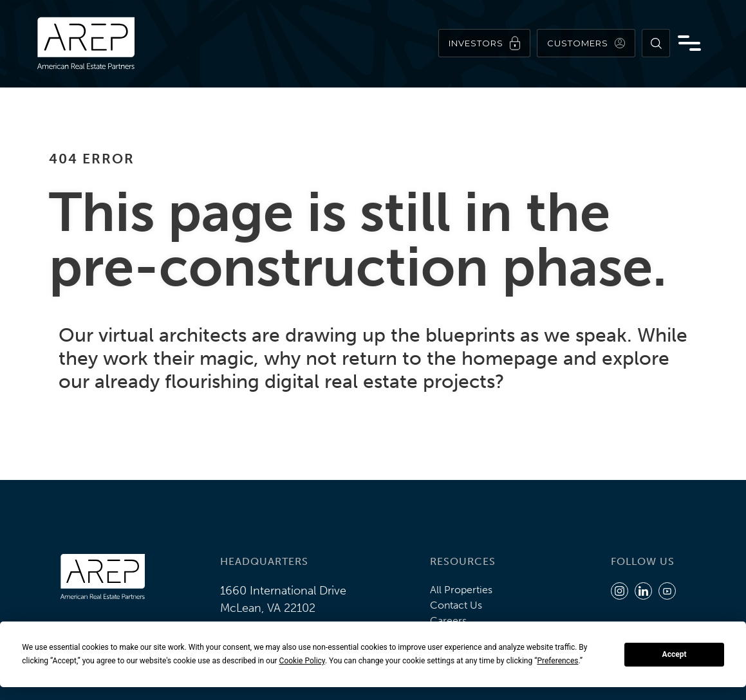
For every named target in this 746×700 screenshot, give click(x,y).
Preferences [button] (557, 661)
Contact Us (456, 605)
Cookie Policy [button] (302, 661)
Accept (675, 654)
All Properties (461, 590)
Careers (448, 621)
